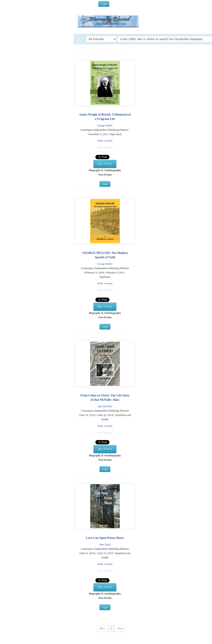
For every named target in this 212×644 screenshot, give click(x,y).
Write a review (105, 141)
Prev (102, 628)
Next (120, 628)
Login (104, 4)
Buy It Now (105, 164)
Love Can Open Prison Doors (105, 538)
